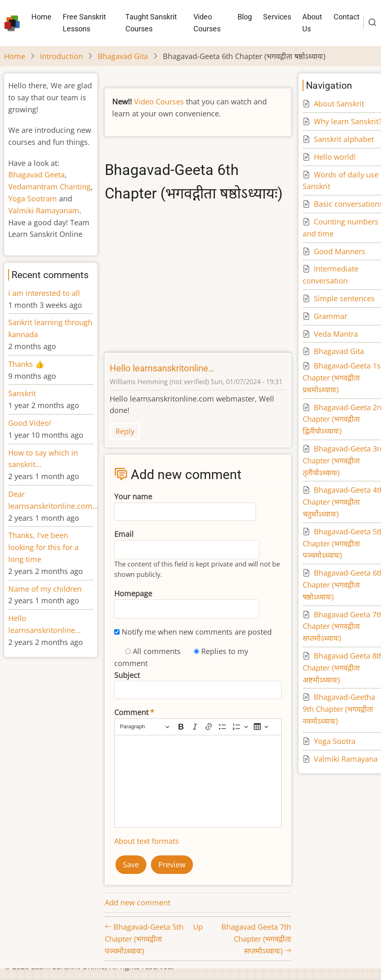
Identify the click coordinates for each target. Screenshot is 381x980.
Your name (133, 496)
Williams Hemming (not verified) (159, 382)
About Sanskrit (339, 104)
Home (41, 17)
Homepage (133, 593)
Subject (127, 675)
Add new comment (138, 902)
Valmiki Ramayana (346, 759)
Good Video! (30, 423)
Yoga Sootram (33, 198)
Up (198, 927)
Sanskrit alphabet (344, 139)
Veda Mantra (336, 334)
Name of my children (45, 589)
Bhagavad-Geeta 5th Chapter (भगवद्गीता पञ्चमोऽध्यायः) (144, 939)
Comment (131, 712)
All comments (157, 651)
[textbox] (198, 781)
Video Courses (207, 23)
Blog (245, 17)
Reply (125, 431)
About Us (312, 23)
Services (277, 17)
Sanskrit (22, 393)
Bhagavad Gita (123, 56)
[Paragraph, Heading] (145, 727)
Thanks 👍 (27, 364)
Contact (347, 17)
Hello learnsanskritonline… (162, 368)
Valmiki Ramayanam (44, 210)
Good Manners (340, 251)
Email (124, 534)
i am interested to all (44, 293)
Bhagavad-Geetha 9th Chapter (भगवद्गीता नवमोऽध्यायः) (339, 709)
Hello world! (335, 157)
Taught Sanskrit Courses (151, 23)
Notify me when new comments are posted (197, 632)
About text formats (147, 841)
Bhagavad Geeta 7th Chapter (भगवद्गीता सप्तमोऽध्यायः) (256, 939)
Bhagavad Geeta (36, 175)
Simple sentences (344, 298)
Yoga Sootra (335, 741)
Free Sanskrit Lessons (84, 23)
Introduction (61, 56)
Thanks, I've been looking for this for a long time (44, 547)
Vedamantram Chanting (49, 187)
